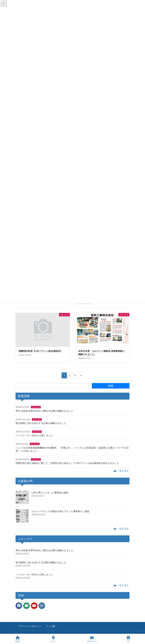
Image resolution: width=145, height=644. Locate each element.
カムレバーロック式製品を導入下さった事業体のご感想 (60, 511)
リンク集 (51, 626)
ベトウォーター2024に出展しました (34, 435)
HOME (18, 639)
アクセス (53, 639)
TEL (128, 639)
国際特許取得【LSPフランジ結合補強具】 (41, 351)
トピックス (36, 407)
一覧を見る (121, 471)
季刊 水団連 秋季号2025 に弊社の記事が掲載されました (45, 411)
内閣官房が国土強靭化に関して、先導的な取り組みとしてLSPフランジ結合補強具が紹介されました (67, 463)
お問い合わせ (92, 639)
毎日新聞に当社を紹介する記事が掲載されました (41, 423)
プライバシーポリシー (30, 626)
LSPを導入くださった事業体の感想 (50, 493)
